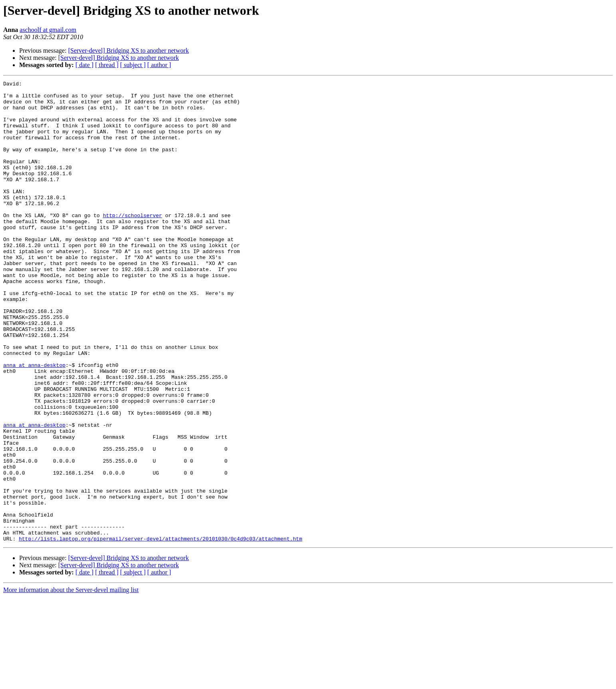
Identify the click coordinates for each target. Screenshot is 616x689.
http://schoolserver (133, 243)
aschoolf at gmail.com (48, 30)
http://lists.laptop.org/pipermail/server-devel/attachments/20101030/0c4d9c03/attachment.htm (160, 631)
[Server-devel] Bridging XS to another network (129, 50)
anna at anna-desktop (34, 422)
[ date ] (84, 65)
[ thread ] (107, 65)
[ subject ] (133, 65)
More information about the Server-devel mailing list (71, 682)
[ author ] (159, 65)
